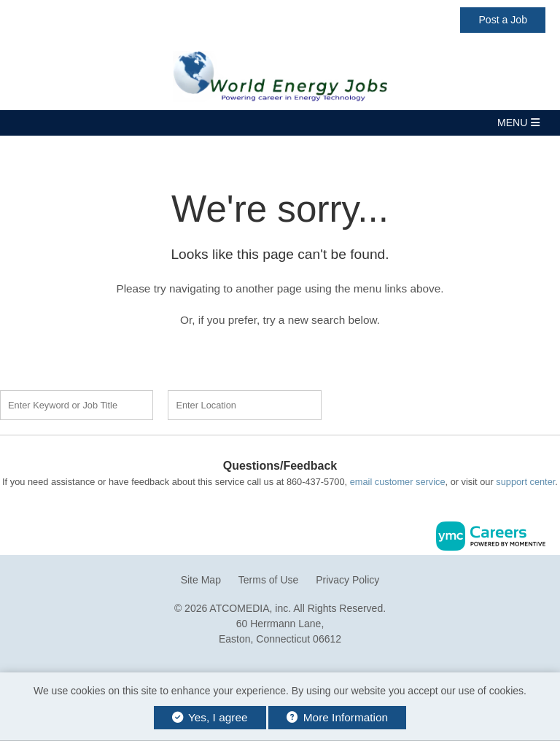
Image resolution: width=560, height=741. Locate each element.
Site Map (201, 580)
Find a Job (420, 403)
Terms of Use (268, 580)
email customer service (398, 482)
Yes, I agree (210, 717)
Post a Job (503, 20)
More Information (337, 717)
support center (525, 482)
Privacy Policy (347, 580)
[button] (280, 123)
